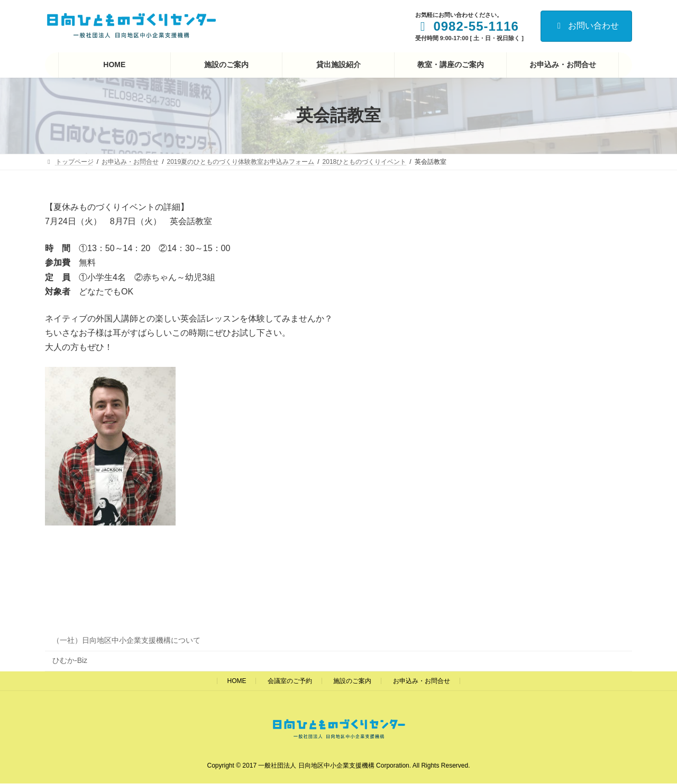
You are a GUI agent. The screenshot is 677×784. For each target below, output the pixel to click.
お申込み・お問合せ (422, 681)
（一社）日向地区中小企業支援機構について (126, 640)
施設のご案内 (352, 681)
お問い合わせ (586, 26)
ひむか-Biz (70, 660)
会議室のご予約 (290, 681)
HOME (236, 681)
